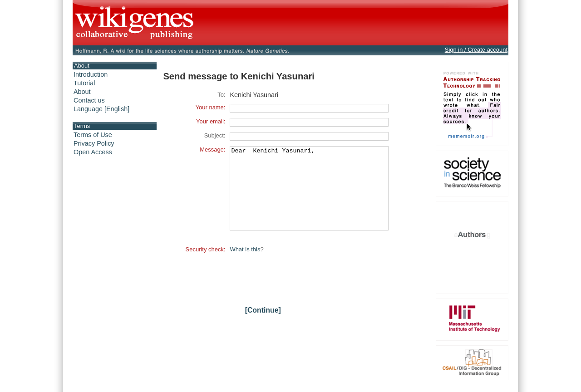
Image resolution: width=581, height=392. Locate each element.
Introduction (91, 74)
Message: (212, 149)
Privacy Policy (94, 143)
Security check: (206, 266)
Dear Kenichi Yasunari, (309, 196)
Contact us (89, 100)
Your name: (211, 107)
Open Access (93, 152)
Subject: (215, 135)
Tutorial (84, 83)
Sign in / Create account (476, 50)
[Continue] (263, 326)
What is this (245, 266)
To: (221, 95)
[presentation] (299, 292)
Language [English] (101, 109)
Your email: (211, 121)
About (82, 92)
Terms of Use (93, 135)
